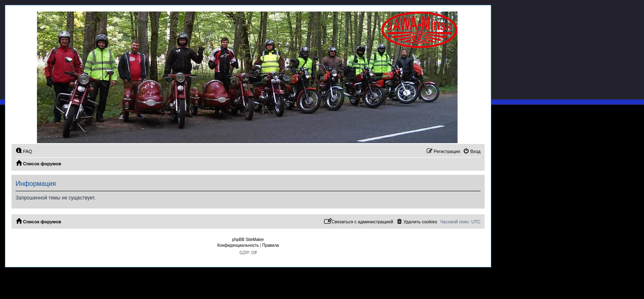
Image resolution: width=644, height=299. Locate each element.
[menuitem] (24, 151)
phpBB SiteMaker (248, 240)
